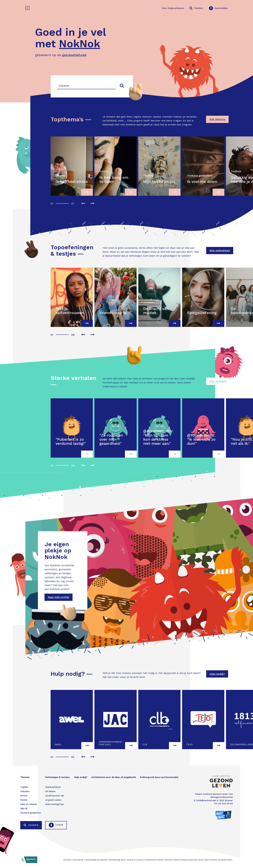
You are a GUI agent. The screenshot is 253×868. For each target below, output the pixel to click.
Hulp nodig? (217, 674)
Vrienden (25, 791)
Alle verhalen (218, 381)
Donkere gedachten (31, 813)
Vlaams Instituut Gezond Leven (188, 860)
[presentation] (83, 204)
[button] (52, 202)
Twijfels (24, 787)
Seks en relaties (29, 804)
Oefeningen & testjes (57, 777)
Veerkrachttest (53, 787)
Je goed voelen (53, 800)
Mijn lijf (24, 808)
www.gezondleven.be (222, 797)
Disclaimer (78, 860)
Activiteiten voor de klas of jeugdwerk (114, 777)
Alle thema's (217, 119)
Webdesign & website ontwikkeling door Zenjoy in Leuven (114, 860)
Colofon (67, 860)
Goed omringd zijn (54, 804)
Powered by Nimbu (154, 860)
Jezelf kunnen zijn (55, 796)
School (24, 796)
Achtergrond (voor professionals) (159, 777)
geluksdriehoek (74, 55)
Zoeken (31, 825)
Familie (24, 800)
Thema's (25, 777)
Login (56, 825)
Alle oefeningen (220, 250)
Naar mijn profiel (59, 597)
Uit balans (50, 791)
